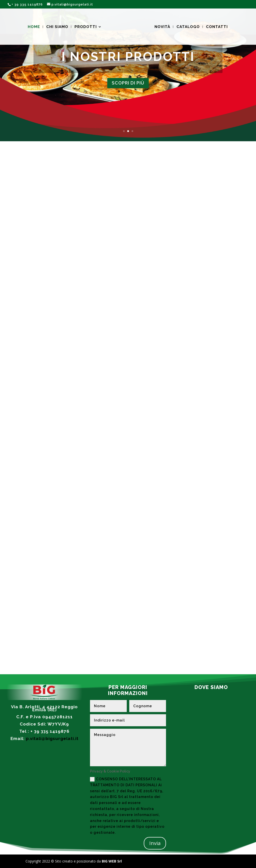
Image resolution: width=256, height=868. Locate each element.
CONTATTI (216, 26)
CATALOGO (187, 26)
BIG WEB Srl (111, 861)
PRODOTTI (86, 26)
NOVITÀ (162, 26)
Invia (155, 843)
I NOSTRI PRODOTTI (128, 56)
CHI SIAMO (58, 26)
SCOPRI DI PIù (128, 83)
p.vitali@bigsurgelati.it (52, 738)
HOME (35, 26)
